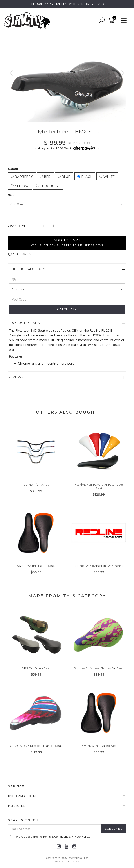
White (107, 177)
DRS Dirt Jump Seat (36, 668)
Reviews (16, 377)
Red (45, 177)
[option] (67, 78)
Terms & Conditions (56, 837)
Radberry (22, 177)
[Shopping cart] (112, 21)
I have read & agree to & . (49, 837)
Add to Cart (67, 242)
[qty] (67, 279)
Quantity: (16, 226)
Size (11, 195)
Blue (64, 177)
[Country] (67, 289)
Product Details (24, 323)
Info (97, 148)
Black (85, 177)
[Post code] (67, 299)
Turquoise (48, 186)
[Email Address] (55, 829)
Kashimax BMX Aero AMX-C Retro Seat (99, 486)
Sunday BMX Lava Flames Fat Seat (99, 668)
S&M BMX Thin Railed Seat (36, 566)
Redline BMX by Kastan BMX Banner (99, 566)
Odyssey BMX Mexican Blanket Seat (36, 746)
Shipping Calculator (28, 269)
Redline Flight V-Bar (36, 485)
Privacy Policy (80, 837)
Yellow (20, 186)
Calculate (67, 309)
